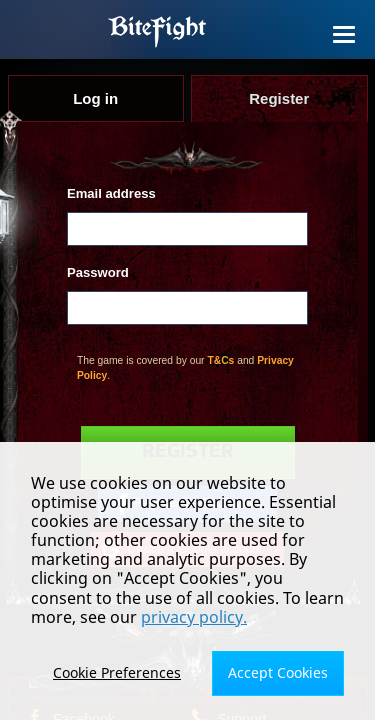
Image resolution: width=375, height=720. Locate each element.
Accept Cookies (278, 672)
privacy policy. (194, 617)
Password (98, 272)
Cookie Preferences (117, 672)
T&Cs (220, 360)
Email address (111, 193)
